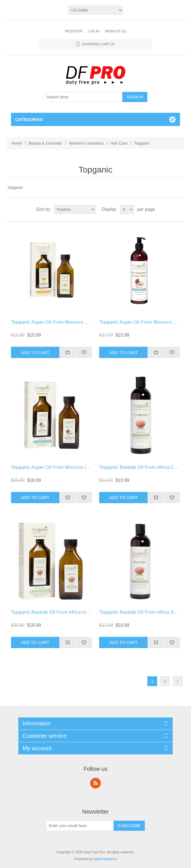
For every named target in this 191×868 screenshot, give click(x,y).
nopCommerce (105, 859)
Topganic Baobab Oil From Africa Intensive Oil (60, 612)
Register (74, 31)
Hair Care (119, 143)
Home (16, 143)
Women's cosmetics (86, 143)
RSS (95, 783)
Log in (94, 31)
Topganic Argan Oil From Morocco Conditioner (60, 322)
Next (178, 681)
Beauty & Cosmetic (45, 143)
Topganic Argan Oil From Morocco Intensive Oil (61, 467)
